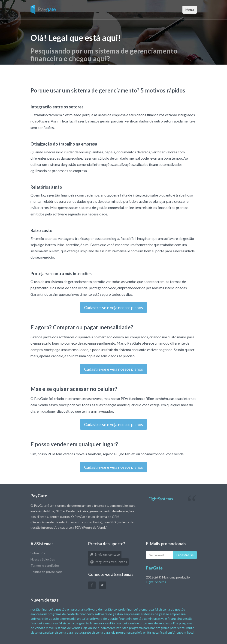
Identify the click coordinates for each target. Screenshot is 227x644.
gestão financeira (43, 609)
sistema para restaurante (73, 632)
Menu (190, 10)
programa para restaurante (175, 628)
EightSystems (161, 499)
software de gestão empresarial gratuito (60, 619)
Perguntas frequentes (108, 562)
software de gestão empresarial (117, 614)
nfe (119, 628)
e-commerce (107, 628)
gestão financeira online (122, 623)
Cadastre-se (185, 555)
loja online (90, 628)
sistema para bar (42, 632)
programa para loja (129, 632)
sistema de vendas (69, 628)
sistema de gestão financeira (83, 623)
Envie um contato (105, 554)
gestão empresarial (70, 609)
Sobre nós (38, 553)
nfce (125, 628)
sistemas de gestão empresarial (164, 614)
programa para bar (142, 628)
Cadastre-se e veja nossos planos (113, 307)
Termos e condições (45, 565)
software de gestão (98, 609)
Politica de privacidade (47, 572)
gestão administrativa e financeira (157, 619)
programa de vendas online (159, 623)
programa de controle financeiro (71, 614)
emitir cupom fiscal (181, 632)
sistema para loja (104, 632)
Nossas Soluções (43, 559)
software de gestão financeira (111, 619)
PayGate (154, 568)
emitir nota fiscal (155, 632)
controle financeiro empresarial (136, 609)
